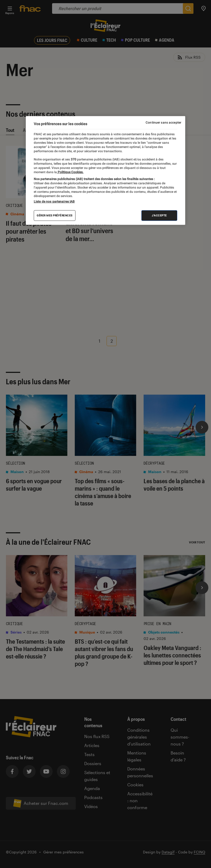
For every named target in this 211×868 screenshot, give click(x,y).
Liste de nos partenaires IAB (54, 202)
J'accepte (159, 215)
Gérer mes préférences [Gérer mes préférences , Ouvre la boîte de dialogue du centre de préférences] (55, 215)
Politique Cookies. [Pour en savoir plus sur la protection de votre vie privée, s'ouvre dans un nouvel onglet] (70, 172)
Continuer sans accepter (163, 123)
